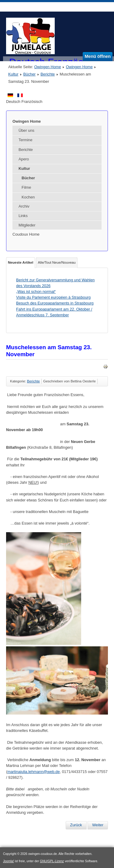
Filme (26, 187)
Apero (24, 159)
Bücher (30, 74)
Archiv (24, 206)
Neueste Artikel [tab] (21, 262)
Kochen (28, 197)
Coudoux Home (26, 234)
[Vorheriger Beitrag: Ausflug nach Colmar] (76, 825)
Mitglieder (27, 225)
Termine (26, 140)
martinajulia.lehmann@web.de (33, 772)
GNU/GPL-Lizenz (52, 861)
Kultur (13, 74)
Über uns (26, 130)
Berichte (48, 74)
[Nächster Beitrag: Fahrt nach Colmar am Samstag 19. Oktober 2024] (98, 825)
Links (23, 216)
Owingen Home (47, 67)
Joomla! (9, 861)
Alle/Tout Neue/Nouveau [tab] (57, 262)
